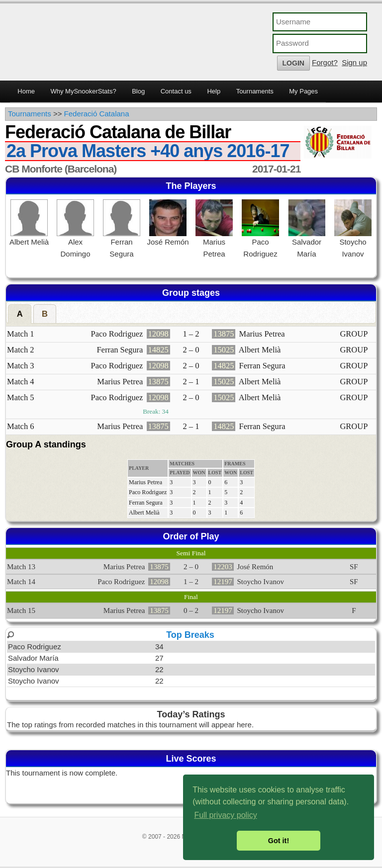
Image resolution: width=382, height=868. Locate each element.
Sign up (354, 62)
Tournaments (255, 91)
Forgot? (325, 62)
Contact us (176, 91)
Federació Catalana (97, 114)
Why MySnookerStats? (83, 91)
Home (26, 91)
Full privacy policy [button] (225, 815)
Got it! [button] (279, 841)
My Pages (303, 91)
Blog (138, 91)
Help (214, 91)
